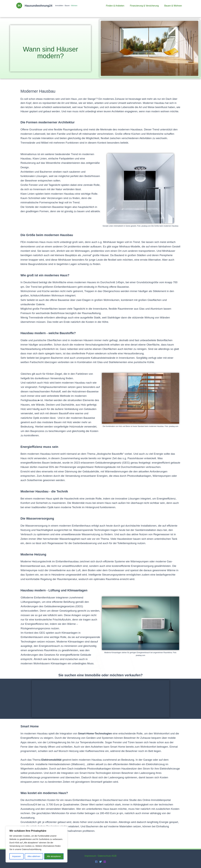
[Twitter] (100, 862)
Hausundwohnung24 (39, 6)
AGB (114, 856)
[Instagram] (105, 862)
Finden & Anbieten (118, 6)
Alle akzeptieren (54, 856)
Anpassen (16, 856)
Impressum (90, 856)
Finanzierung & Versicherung (146, 6)
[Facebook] (96, 862)
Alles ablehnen (34, 856)
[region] (36, 844)
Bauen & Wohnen (174, 6)
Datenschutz (104, 856)
